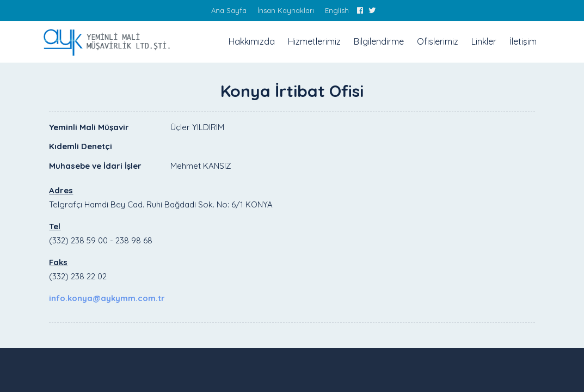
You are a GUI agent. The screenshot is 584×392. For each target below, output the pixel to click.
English (337, 10)
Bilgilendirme (379, 41)
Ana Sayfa (229, 10)
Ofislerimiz (438, 41)
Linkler (484, 41)
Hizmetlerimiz (314, 41)
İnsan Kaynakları (286, 10)
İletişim (523, 41)
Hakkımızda (252, 41)
